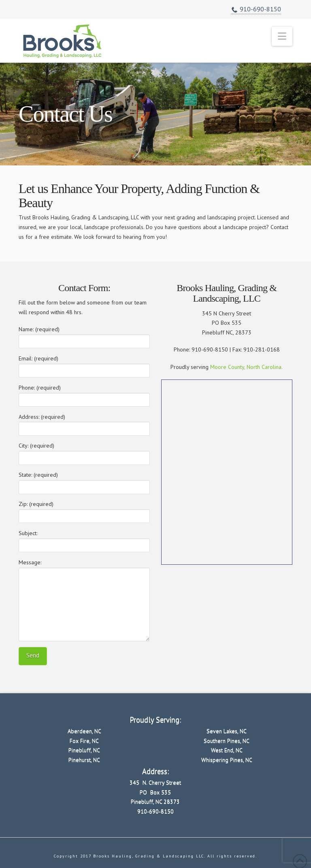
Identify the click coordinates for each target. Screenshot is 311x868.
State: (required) (84, 481)
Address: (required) (84, 423)
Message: (84, 567)
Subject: (84, 540)
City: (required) (84, 452)
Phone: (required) (84, 394)
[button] (282, 36)
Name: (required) (84, 336)
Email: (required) (84, 365)
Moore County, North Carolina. (246, 367)
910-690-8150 (256, 9)
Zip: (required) (84, 511)
